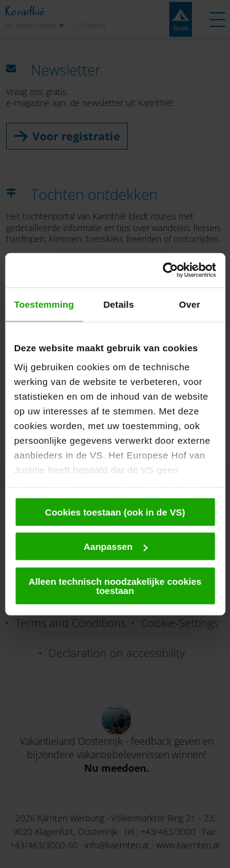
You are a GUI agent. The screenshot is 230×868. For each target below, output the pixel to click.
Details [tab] (118, 304)
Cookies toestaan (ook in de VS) (115, 512)
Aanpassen (115, 546)
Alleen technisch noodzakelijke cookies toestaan (115, 585)
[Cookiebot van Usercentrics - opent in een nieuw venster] (164, 270)
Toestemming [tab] (44, 304)
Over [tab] (190, 304)
